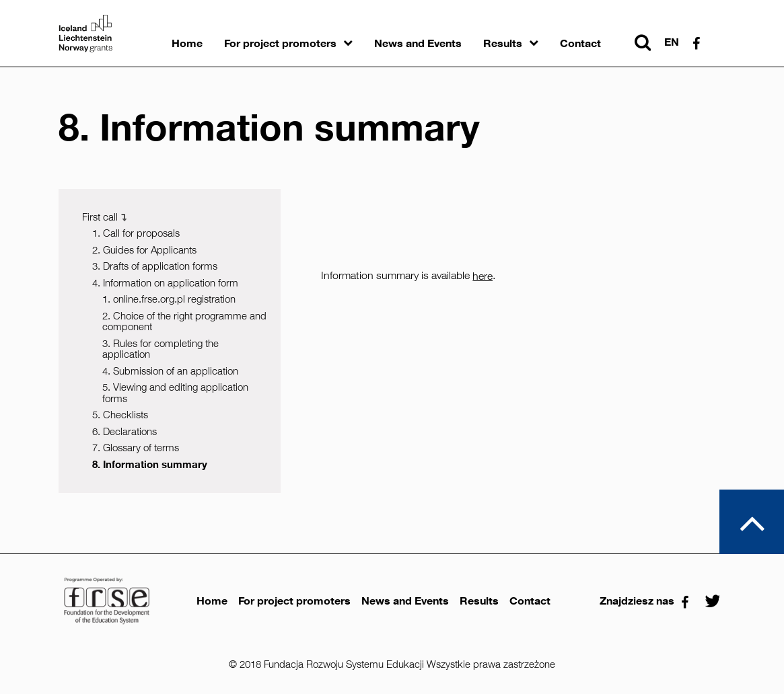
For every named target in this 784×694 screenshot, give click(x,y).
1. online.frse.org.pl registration (169, 299)
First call (100, 217)
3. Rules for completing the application (161, 349)
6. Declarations (124, 431)
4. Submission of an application (170, 371)
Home (187, 43)
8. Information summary (150, 464)
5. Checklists (120, 415)
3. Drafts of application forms (155, 266)
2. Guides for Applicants (144, 250)
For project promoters (280, 43)
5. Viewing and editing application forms (175, 393)
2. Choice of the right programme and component (184, 321)
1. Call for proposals (136, 233)
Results (503, 43)
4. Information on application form (165, 283)
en (672, 42)
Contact (580, 43)
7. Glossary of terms (136, 448)
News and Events (418, 43)
